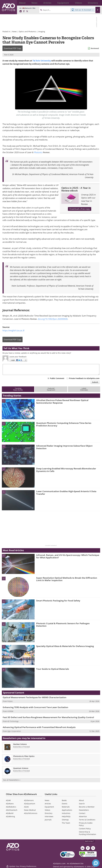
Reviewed (95, 48)
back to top (90, 841)
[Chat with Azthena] (96, 863)
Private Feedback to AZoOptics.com (84, 378)
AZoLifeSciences (31, 813)
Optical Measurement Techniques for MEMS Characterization (35, 697)
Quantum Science (21, 768)
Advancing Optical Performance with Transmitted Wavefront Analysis (39, 727)
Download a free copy (80, 209)
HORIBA (10, 711)
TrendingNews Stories (18, 389)
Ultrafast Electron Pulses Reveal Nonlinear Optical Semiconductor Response (62, 401)
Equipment (49, 807)
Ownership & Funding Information (87, 833)
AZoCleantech (12, 810)
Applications (67, 810)
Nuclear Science (20, 744)
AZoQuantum (30, 804)
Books (64, 800)
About (81, 800)
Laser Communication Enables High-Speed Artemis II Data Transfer (66, 493)
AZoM (8, 800)
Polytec (10, 701)
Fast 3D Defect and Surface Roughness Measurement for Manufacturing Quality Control (48, 717)
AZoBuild (10, 813)
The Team (66, 823)
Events (65, 804)
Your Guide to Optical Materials (53, 669)
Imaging (42, 31)
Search (82, 804)
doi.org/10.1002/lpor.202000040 (53, 319)
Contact (82, 813)
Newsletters (84, 810)
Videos (47, 810)
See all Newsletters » (12, 780)
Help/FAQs (66, 816)
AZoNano (10, 804)
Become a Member (87, 807)
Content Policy (85, 829)
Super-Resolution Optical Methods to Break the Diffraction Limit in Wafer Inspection (67, 579)
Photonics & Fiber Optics (24, 756)
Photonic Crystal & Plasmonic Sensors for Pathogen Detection (63, 625)
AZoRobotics (11, 807)
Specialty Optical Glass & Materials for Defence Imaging (65, 646)
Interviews (49, 816)
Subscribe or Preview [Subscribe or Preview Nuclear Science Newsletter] (21, 747)
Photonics (38, 152)
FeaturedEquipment (51, 389)
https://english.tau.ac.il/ (14, 330)
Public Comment (57, 378)
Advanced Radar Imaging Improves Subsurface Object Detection (64, 447)
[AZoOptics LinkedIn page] (21, 11)
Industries (66, 813)
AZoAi (26, 807)
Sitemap (65, 820)
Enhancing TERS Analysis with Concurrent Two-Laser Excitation (35, 707)
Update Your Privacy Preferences (21, 865)
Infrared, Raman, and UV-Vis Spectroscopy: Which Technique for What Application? (68, 556)
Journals (48, 820)
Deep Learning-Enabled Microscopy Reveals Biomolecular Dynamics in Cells (66, 470)
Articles (48, 804)
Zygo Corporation (14, 731)
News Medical (30, 810)
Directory (49, 813)
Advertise (83, 816)
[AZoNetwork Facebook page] (24, 11)
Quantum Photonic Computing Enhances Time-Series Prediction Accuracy (64, 424)
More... (97, 3)
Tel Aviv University (42, 61)
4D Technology (13, 721)
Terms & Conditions (87, 820)
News (14, 31)
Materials (66, 807)
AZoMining (10, 816)
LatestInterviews (84, 389)
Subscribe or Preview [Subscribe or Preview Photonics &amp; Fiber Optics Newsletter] (21, 759)
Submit (95, 382)
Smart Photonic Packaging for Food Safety (58, 601)
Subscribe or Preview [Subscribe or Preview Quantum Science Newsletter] (21, 771)
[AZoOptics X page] (27, 11)
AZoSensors (29, 800)
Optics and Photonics (28, 31)
